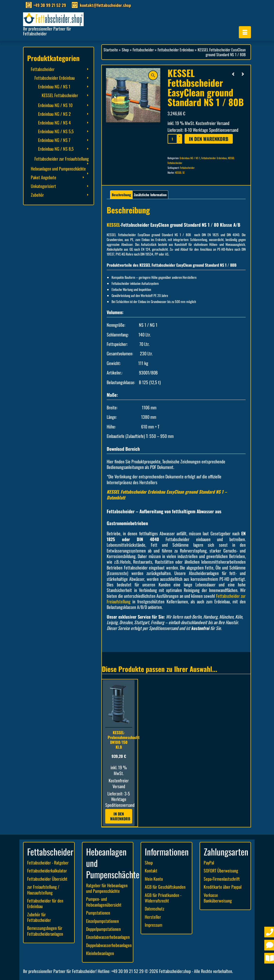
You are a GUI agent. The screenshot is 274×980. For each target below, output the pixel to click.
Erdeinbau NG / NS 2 (54, 114)
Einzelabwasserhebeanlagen (108, 937)
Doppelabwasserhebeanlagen (109, 945)
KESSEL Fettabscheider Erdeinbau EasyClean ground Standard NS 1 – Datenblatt (167, 494)
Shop (149, 863)
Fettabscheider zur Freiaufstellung (62, 159)
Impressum (153, 925)
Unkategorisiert (43, 186)
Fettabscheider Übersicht (47, 879)
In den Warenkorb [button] (120, 816)
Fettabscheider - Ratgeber (48, 863)
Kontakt (151, 871)
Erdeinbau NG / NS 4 (54, 123)
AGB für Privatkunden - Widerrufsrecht (163, 898)
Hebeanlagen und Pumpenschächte (58, 169)
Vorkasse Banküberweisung (218, 898)
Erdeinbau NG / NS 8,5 (56, 149)
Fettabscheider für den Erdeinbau (45, 903)
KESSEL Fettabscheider (60, 95)
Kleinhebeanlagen (100, 953)
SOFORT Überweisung (221, 871)
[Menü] (245, 32)
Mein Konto (154, 879)
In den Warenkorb (209, 139)
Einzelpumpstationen (102, 921)
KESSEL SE (180, 172)
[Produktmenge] (172, 139)
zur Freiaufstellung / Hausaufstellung (43, 890)
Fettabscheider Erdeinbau (214, 158)
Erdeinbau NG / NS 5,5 (56, 131)
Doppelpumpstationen (103, 929)
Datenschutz (154, 909)
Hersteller (153, 917)
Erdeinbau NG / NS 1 (190, 158)
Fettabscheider (187, 168)
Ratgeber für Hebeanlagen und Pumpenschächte (107, 888)
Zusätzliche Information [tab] (150, 195)
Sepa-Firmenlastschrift (222, 879)
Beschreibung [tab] (121, 195)
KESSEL (113, 225)
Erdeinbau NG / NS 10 (55, 105)
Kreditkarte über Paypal (223, 887)
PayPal (209, 863)
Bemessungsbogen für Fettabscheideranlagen (45, 931)
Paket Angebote (44, 177)
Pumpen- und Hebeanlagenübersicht (104, 902)
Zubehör (37, 195)
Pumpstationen (98, 913)
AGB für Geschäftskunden (165, 887)
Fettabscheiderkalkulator (47, 871)
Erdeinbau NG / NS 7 (54, 140)
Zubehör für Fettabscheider (39, 917)
